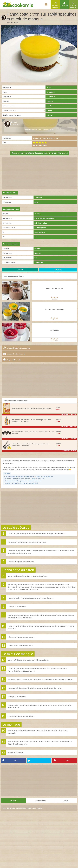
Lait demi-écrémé (41, 223)
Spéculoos (38, 197)
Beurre (37, 202)
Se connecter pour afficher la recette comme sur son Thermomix (40, 153)
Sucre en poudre (41, 228)
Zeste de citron (40, 232)
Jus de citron (39, 237)
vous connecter (17, 808)
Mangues (38, 253)
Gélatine (38, 214)
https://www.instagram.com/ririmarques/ (40, 130)
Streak (16, 23)
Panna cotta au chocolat (55, 288)
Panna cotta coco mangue (55, 309)
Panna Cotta (55, 330)
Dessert (20, 270)
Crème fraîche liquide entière (45, 218)
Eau (36, 258)
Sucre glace (39, 262)
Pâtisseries (58, 270)
